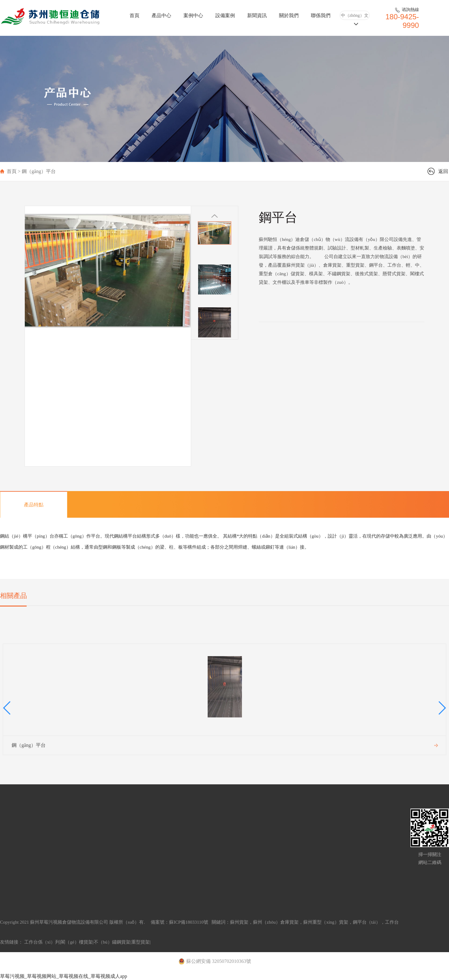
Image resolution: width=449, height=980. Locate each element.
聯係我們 (321, 15)
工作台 (392, 922)
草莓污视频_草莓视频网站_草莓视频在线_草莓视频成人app (64, 976)
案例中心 (193, 15)
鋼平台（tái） (367, 922)
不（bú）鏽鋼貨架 (112, 942)
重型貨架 (141, 942)
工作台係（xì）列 (42, 942)
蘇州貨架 (239, 922)
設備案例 (225, 15)
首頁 (134, 15)
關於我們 (289, 15)
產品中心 (161, 15)
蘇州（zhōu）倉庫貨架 (276, 922)
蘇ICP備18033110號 (189, 922)
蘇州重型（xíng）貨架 (326, 922)
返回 (443, 171)
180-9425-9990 (402, 21)
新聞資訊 (257, 15)
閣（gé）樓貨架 (77, 942)
